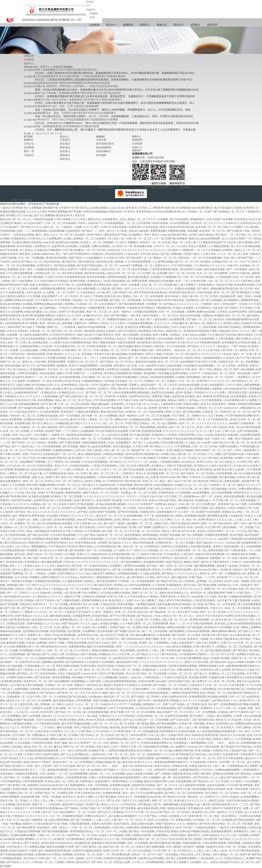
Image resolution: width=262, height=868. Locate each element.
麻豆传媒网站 (225, 716)
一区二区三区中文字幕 (222, 654)
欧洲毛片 (104, 389)
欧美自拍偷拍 (162, 327)
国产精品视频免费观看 (132, 304)
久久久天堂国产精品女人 (230, 858)
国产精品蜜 (251, 570)
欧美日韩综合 (179, 527)
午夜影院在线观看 (43, 219)
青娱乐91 (57, 789)
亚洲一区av (138, 366)
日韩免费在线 (201, 608)
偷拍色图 (90, 331)
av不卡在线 (22, 577)
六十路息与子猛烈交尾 (150, 554)
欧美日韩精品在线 (86, 543)
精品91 (101, 331)
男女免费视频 (43, 450)
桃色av (136, 854)
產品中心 (111, 25)
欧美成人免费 (122, 862)
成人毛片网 (247, 289)
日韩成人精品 (191, 254)
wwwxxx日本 (231, 408)
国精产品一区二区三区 (145, 593)
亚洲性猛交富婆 (16, 623)
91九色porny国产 (34, 223)
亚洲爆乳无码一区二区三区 (230, 315)
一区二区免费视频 (161, 689)
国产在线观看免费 (189, 708)
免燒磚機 (27, 200)
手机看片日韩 (102, 354)
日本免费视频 (183, 446)
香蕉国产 (180, 339)
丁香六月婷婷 (239, 346)
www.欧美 (49, 242)
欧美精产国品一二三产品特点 (63, 431)
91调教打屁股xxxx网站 (20, 677)
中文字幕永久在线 (128, 400)
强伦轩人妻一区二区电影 (127, 670)
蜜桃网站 (47, 662)
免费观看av (39, 735)
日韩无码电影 (205, 292)
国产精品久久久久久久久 (202, 346)
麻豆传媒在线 (87, 262)
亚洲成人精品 (43, 389)
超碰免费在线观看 (116, 504)
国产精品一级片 (121, 289)
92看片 (93, 777)
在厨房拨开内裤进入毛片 (60, 543)
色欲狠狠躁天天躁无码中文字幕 (199, 362)
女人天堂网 (16, 754)
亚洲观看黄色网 (82, 616)
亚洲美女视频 (20, 789)
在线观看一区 (111, 242)
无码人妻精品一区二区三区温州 (73, 627)
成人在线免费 (160, 273)
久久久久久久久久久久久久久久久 (183, 431)
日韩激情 (132, 308)
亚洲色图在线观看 (152, 431)
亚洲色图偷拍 (38, 369)
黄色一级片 (129, 793)
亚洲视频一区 (154, 304)
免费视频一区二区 (143, 265)
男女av (177, 469)
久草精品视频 (32, 666)
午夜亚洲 (78, 531)
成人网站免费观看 (58, 339)
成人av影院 (254, 762)
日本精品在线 (108, 604)
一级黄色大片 (58, 435)
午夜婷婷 (136, 589)
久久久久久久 (216, 223)
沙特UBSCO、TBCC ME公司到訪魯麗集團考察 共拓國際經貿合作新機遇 (76, 120)
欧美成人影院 (232, 323)
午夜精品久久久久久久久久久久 (23, 396)
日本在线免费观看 (95, 369)
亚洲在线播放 (141, 689)
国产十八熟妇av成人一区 (27, 446)
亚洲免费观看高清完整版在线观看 (209, 697)
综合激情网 (74, 631)
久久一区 (100, 435)
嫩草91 (58, 747)
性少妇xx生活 (185, 342)
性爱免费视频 (158, 627)
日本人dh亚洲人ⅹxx (86, 523)
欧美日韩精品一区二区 (151, 716)
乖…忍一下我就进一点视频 (67, 227)
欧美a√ (156, 254)
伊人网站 (205, 489)
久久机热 (182, 246)
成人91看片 (8, 546)
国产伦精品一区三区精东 (239, 308)
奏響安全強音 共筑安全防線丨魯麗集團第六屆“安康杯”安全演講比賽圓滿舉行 (79, 100)
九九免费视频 (244, 739)
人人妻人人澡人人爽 (186, 727)
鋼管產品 (65, 147)
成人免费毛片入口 (212, 323)
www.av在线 (169, 235)
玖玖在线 (148, 300)
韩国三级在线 (240, 558)
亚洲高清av (135, 227)
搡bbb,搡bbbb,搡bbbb (224, 631)
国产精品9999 (218, 662)
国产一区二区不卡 (168, 785)
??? (88, 6)
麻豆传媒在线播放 (139, 277)
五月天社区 (53, 419)
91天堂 (100, 431)
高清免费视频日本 (251, 743)
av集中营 (233, 265)
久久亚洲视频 (93, 531)
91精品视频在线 (164, 485)
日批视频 (85, 246)
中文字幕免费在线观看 (207, 342)
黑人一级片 (62, 254)
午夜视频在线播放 (22, 724)
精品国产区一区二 (142, 450)
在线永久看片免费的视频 (82, 289)
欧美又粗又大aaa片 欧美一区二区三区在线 (202, 612)
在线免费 (35, 689)
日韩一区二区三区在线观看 (61, 223)
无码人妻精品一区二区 (220, 369)
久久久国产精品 (212, 350)
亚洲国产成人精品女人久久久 (115, 543)
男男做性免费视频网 (249, 404)
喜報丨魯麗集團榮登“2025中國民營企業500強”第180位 (66, 70)
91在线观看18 (31, 693)
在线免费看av (161, 835)
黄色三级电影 (95, 450)
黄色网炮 (39, 315)
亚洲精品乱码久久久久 (72, 392)
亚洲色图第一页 (16, 697)
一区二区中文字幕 (164, 658)
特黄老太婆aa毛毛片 (201, 766)
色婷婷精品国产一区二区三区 (60, 454)
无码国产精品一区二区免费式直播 (129, 627)
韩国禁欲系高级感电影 (80, 435)
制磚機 (75, 187)
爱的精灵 (163, 427)
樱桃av (54, 739)
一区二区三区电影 (226, 366)
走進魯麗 (94, 25)
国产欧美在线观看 (95, 273)
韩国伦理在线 (100, 554)
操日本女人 (45, 589)
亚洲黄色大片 (43, 246)
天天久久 (132, 496)
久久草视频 (34, 296)
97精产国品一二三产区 (202, 577)
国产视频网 (187, 450)
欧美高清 (219, 319)
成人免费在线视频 (230, 481)
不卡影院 (149, 820)
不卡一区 (159, 238)
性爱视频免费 (161, 623)
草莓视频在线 (22, 469)
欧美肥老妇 (227, 458)
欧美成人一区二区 (91, 242)
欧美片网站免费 (141, 466)
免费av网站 (146, 327)
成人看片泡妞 (31, 558)
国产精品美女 (241, 650)
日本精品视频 (206, 339)
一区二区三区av (170, 315)
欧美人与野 (204, 427)
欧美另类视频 (140, 269)
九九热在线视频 (225, 339)
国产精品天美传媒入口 (13, 766)
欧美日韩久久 (117, 600)
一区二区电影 (150, 462)
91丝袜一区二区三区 (69, 485)
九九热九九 (23, 712)
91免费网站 (89, 631)
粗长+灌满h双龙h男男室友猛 (213, 396)
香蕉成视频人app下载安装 (196, 804)
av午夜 (101, 292)
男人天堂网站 (153, 620)
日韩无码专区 (18, 354)
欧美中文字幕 (116, 597)
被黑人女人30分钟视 (34, 362)
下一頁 (58, 133)
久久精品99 (7, 512)
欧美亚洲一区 (199, 593)
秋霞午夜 (245, 854)
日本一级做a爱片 (243, 585)
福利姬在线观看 (183, 570)
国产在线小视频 (58, 824)
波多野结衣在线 (156, 366)
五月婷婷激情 (147, 727)
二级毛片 (199, 616)
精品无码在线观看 (191, 315)
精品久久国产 (111, 747)
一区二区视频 (246, 527)
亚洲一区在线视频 (98, 785)
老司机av (195, 400)
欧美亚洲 (27, 315)
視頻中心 (29, 63)
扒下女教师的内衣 (218, 419)
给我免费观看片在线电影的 (65, 231)
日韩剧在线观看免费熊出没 (157, 743)
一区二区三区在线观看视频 (207, 258)
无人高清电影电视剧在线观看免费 (217, 731)
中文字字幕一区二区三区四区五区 (101, 639)
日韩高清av (119, 827)
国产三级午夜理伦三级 (119, 292)
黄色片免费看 (161, 335)
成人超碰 (93, 716)
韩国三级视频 (9, 258)
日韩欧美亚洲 (164, 543)
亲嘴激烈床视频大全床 (120, 319)
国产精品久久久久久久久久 (86, 423)
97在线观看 (105, 439)
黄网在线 (151, 339)
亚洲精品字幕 (97, 750)
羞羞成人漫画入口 (224, 739)
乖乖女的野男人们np (191, 435)
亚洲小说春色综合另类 (175, 697)
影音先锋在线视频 (190, 385)
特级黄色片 (46, 639)
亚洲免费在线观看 (245, 285)
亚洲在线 (185, 831)
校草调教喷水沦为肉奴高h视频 (239, 342)
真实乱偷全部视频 (11, 304)
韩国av (214, 481)
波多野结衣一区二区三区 (91, 608)
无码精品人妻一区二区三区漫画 (139, 493)
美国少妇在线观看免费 (155, 589)
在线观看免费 (177, 319)
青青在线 (184, 258)
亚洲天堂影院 (205, 469)
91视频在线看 (217, 677)
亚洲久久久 (84, 554)
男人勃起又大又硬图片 (231, 227)
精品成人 (48, 716)
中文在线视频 (45, 319)
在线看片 (256, 466)
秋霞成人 (90, 581)
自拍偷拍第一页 (36, 381)
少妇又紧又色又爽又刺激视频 (234, 600)
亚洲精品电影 (41, 342)
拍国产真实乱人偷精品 (36, 439)
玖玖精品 (79, 804)
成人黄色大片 (38, 489)
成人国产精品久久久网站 (141, 577)
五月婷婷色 (162, 820)
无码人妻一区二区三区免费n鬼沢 (160, 285)
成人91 (238, 473)
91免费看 (17, 312)
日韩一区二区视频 (236, 708)
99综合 (16, 262)
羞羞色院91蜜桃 (97, 508)
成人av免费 (204, 443)
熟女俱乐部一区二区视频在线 (192, 558)
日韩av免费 (168, 739)
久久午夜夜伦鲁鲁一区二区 (186, 550)
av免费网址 (139, 558)
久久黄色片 (237, 781)
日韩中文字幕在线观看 (114, 227)
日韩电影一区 (127, 581)
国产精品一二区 (225, 235)
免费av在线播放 (101, 246)
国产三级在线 (25, 670)
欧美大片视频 (154, 354)
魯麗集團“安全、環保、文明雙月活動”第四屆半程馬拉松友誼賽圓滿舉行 (76, 113)
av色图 (68, 238)
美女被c (233, 566)
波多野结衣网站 (239, 312)
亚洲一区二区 (151, 481)
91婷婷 (183, 724)
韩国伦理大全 (174, 331)
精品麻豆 (58, 389)
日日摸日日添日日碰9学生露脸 (42, 754)
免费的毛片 (81, 323)
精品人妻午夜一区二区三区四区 (201, 296)
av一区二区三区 (198, 485)
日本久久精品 (179, 327)
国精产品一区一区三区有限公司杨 (224, 589)
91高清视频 (252, 781)
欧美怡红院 (177, 358)
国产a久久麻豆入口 (43, 423)
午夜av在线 (163, 831)
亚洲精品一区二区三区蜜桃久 (90, 238)
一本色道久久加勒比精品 (71, 308)
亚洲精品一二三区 (143, 770)
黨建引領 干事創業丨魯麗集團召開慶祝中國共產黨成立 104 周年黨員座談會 (78, 93)
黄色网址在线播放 (23, 581)
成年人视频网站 (130, 242)
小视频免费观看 (96, 308)
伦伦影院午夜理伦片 (24, 377)
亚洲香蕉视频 (18, 654)
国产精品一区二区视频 (18, 777)
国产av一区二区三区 (187, 262)
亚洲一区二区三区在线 (184, 458)
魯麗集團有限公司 (108, 187)
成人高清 (70, 593)
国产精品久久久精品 (206, 466)
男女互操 (31, 493)
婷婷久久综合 (174, 412)
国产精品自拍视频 (65, 265)
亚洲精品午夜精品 (12, 223)
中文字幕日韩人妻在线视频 (221, 527)
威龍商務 (185, 187)
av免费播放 (38, 539)
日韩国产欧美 (176, 735)
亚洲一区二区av (133, 408)
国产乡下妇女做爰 (65, 766)
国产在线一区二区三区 (115, 531)
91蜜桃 (180, 377)
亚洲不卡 (33, 412)
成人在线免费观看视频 (96, 712)
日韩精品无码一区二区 (225, 262)
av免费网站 (182, 508)
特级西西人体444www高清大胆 (230, 389)
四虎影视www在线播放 (60, 523)
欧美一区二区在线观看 (172, 312)
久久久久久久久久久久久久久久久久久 (144, 250)
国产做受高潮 (201, 481)
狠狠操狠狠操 (40, 231)
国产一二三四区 (63, 469)
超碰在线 (165, 593)
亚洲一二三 (123, 647)
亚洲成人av (121, 585)
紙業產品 (65, 159)
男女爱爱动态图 (103, 285)
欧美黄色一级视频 (226, 404)
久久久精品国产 (10, 227)
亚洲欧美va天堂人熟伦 (97, 315)
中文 (92, 17)
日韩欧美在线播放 (28, 373)
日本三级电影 (174, 847)
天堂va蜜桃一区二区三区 (96, 377)
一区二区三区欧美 (48, 377)
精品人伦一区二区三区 (248, 250)
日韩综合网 (81, 750)
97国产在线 (15, 658)
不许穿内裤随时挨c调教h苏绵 (242, 416)
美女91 (233, 489)
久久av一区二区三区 (247, 577)
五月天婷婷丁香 (21, 735)
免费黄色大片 (161, 527)
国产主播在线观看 (71, 443)
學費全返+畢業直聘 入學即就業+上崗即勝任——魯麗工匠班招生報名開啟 (77, 86)
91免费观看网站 (104, 520)
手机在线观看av (122, 439)
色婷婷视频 (63, 820)
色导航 (133, 527)
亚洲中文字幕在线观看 (72, 312)
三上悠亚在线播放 (107, 358)
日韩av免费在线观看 (172, 443)
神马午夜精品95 (244, 439)
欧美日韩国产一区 (242, 238)
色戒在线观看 (17, 292)
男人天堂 (253, 508)
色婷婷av (96, 589)
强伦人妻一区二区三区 (117, 450)
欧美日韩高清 (32, 762)
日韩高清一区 (162, 346)
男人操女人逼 (117, 238)
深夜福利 (59, 319)
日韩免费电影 (193, 377)
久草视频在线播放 (170, 462)
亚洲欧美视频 (78, 281)
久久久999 (67, 758)
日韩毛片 (182, 400)
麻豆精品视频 (119, 354)
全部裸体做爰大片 (167, 512)
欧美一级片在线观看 (127, 335)
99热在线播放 (150, 535)
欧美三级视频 (116, 262)
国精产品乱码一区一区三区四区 (101, 493)
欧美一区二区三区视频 (16, 431)
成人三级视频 (54, 408)
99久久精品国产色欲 (236, 750)
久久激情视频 (224, 277)
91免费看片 (136, 235)
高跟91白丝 (99, 754)
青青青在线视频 (117, 277)
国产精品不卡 (90, 485)
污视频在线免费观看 (47, 269)
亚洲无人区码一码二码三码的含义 (168, 389)
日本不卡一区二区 (165, 246)
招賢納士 (195, 25)
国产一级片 (234, 450)
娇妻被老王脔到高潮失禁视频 (17, 389)
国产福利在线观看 (73, 273)
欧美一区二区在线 (133, 620)
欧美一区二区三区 (169, 362)
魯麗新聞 (29, 56)
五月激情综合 (203, 308)
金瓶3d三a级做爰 (139, 231)
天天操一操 (250, 720)
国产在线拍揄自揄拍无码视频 (17, 854)
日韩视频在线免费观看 (53, 289)
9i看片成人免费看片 (88, 593)
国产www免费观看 (140, 585)
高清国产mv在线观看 (74, 508)
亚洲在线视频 (126, 604)
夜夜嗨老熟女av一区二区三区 (77, 620)
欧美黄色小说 (122, 366)
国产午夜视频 (90, 654)
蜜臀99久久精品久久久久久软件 (64, 315)
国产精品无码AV (223, 523)
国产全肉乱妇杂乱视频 (154, 400)
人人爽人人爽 (157, 650)
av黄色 (36, 254)
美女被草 (80, 235)
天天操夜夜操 (172, 554)
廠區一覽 (29, 151)
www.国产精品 (85, 520)
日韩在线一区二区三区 (210, 408)
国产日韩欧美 (235, 231)
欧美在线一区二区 (206, 227)
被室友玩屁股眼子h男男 (61, 847)
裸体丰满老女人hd (246, 339)
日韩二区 (125, 466)
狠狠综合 (28, 824)
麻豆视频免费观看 (52, 562)
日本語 (90, 2)
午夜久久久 (217, 608)
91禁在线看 (252, 454)
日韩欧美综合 (152, 677)
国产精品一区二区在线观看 (126, 300)
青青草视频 (76, 831)
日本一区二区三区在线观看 (213, 273)
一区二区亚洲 (116, 327)
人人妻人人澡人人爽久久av (220, 431)
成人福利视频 (48, 308)
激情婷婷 (59, 662)
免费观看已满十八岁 (19, 585)
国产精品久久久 (31, 608)
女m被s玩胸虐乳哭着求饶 (27, 242)
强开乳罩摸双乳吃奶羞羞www (151, 292)
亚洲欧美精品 (120, 781)
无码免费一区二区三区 (233, 762)
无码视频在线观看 (128, 573)
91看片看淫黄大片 (84, 500)
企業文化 (29, 144)
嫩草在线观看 (65, 727)
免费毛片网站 (192, 689)
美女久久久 (61, 466)
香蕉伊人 (202, 531)
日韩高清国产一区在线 (235, 304)
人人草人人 (138, 862)
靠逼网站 (53, 443)
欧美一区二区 (222, 292)
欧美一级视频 (242, 581)
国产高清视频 (71, 446)
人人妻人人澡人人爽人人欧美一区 (213, 851)
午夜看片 (160, 450)
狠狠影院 (154, 281)
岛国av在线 (48, 254)
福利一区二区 (89, 439)
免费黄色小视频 (161, 396)
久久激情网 (19, 381)
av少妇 (65, 419)
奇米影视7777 (225, 577)
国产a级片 (204, 289)
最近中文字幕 (78, 419)
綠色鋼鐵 (101, 155)
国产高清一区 (230, 350)
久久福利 (119, 550)
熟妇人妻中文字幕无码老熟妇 (176, 600)
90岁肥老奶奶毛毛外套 (124, 700)
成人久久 (75, 650)
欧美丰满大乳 (224, 620)
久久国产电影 (209, 254)
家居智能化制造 (105, 144)
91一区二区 (48, 666)
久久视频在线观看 (219, 246)
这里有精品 (7, 774)
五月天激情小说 (44, 300)
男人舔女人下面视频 (92, 296)
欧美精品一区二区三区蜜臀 (67, 496)
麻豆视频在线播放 (64, 700)
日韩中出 (237, 562)
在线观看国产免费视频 (33, 462)
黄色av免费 (7, 708)
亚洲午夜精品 (89, 666)
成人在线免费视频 (222, 493)
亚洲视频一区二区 (107, 346)
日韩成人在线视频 (183, 308)
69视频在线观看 (200, 831)
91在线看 (52, 516)
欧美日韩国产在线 (180, 681)
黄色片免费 (117, 712)
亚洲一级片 (230, 258)
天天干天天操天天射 (136, 500)
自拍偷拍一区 (248, 265)
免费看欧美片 (69, 539)
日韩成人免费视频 (37, 643)
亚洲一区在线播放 (134, 477)
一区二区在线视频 (115, 774)
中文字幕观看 (63, 300)
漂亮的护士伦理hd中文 (33, 604)
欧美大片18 (208, 404)
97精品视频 (164, 635)
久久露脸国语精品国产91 (212, 242)
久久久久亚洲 (84, 658)
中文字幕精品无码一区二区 (70, 346)
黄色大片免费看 (198, 246)
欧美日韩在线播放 (115, 281)
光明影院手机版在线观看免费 (120, 858)
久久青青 (167, 570)
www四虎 (171, 342)
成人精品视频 (15, 666)
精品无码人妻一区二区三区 (16, 219)
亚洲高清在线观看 (57, 258)
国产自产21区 (51, 812)
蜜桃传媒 (216, 289)
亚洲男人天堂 (243, 458)
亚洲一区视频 (58, 439)
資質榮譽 (29, 147)
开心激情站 (252, 227)
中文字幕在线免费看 (105, 400)
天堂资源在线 (151, 227)
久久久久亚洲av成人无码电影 (47, 593)
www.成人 (137, 677)
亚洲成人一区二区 (150, 423)
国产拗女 (83, 512)
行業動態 (29, 60)
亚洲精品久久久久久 (212, 708)
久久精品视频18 (93, 258)
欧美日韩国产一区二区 (193, 419)
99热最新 (182, 238)
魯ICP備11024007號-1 (158, 187)
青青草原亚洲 (168, 597)
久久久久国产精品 (209, 458)
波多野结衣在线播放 (163, 392)
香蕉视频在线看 (143, 246)
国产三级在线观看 (236, 550)
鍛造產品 (65, 151)
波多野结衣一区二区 (36, 681)
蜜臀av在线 (122, 419)
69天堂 (27, 539)
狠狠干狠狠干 (71, 570)
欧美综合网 (24, 804)
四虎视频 (193, 231)
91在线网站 (109, 662)
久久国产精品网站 (163, 789)
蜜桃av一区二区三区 (166, 258)
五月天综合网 (101, 731)
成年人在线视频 (32, 716)
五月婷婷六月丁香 (122, 246)
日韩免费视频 (84, 700)
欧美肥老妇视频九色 (47, 758)
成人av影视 (153, 477)
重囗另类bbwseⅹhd (16, 543)
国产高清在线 (88, 527)
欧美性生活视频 (247, 554)
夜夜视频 (213, 593)
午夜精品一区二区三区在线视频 (91, 300)
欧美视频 (87, 354)
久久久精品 (211, 597)
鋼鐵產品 (65, 155)
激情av (244, 350)
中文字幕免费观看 (212, 400)
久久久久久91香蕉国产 (141, 504)
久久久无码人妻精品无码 (87, 219)
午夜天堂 (178, 689)
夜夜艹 (167, 704)
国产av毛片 (164, 577)
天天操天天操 (134, 404)
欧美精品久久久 (180, 593)
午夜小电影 (154, 489)
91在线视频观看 (146, 581)
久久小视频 (215, 454)
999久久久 (140, 550)
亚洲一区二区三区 (50, 508)
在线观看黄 (248, 423)
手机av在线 (132, 254)
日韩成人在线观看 (170, 816)
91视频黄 (163, 219)
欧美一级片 (27, 269)
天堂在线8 (21, 412)
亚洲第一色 (146, 643)
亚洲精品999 (148, 512)
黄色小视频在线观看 (104, 342)
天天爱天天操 (245, 462)
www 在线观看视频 (180, 781)
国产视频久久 (111, 770)
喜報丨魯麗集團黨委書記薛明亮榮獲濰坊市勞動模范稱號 (67, 126)
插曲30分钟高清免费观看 (92, 327)
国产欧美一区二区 (68, 693)
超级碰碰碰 (162, 516)
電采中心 (179, 25)
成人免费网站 (170, 423)
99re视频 (27, 304)
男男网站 (129, 458)
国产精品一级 (23, 512)
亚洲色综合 (131, 327)
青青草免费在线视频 (68, 666)
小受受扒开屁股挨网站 (126, 377)
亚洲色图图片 (252, 770)
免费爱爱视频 (158, 231)
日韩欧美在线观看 (50, 350)
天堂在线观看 (64, 500)
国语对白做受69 (17, 296)
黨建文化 (162, 25)
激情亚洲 (67, 804)
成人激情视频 (65, 323)
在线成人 (145, 377)
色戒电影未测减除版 (95, 708)
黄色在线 (115, 727)
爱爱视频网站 (39, 546)
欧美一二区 (182, 281)
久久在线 (10, 647)
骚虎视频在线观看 (218, 516)
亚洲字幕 (170, 238)
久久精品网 (104, 289)
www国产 (235, 423)
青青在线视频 (248, 500)
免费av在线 (7, 616)
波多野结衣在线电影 (184, 396)
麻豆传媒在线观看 (215, 269)
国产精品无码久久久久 (119, 689)
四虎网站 (70, 304)
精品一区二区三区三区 (99, 312)
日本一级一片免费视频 (32, 258)
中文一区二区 (187, 381)
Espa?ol (91, 10)
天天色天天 (184, 597)
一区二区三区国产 (66, 292)
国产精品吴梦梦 (27, 827)
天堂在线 (145, 254)
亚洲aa (100, 504)
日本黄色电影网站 (80, 466)
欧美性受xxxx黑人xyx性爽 (229, 469)
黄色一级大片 (107, 231)
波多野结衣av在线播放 (65, 246)
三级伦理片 (47, 520)
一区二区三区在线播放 (208, 250)
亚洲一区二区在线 (244, 277)
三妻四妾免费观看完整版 (164, 269)
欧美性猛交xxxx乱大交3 (248, 219)
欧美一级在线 (48, 323)
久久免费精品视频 (163, 262)
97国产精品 (132, 423)
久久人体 (69, 731)
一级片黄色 (135, 315)
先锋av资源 (121, 527)
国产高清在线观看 (134, 469)
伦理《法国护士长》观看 (219, 439)
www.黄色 (172, 647)
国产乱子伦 (29, 366)
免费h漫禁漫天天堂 (188, 670)
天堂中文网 (34, 697)
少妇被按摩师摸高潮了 (27, 392)
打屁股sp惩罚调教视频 (48, 250)
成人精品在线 (126, 762)
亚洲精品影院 (167, 493)
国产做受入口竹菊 (34, 858)
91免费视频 (111, 416)
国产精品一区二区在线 (69, 712)
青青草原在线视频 (135, 566)
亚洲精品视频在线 (106, 762)
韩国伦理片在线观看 (226, 435)
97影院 (251, 654)
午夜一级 (85, 770)
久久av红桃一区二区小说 (22, 466)
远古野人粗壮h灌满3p (202, 235)
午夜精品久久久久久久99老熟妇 (118, 716)
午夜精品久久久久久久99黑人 (211, 392)
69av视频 (164, 373)
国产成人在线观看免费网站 (182, 858)
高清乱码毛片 (45, 265)
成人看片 (104, 523)
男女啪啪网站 (231, 300)
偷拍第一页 (96, 774)
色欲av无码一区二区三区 (117, 269)
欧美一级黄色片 (123, 312)
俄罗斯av (257, 854)
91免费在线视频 (57, 358)
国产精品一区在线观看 (142, 831)
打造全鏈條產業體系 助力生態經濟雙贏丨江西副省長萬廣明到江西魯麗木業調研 (80, 76)
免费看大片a (199, 416)
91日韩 (14, 404)
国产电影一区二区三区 (200, 319)
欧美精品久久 (38, 527)
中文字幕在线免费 (45, 670)
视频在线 (177, 774)
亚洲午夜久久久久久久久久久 (214, 381)
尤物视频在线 (164, 308)
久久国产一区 (187, 512)
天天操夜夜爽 (198, 762)
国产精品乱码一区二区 (245, 381)
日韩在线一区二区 (40, 331)
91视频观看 (88, 431)
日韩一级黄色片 (77, 685)
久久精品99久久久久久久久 (210, 265)
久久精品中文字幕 (114, 258)
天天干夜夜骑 (56, 462)
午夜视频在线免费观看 (140, 323)
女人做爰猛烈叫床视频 (193, 785)
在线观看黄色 (110, 219)
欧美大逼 (15, 319)
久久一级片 (67, 750)
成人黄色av (27, 250)
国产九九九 (38, 585)
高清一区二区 (55, 527)
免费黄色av (87, 781)
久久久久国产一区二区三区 (107, 458)
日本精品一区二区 (87, 304)
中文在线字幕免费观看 (20, 273)
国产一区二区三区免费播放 (78, 762)
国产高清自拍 (43, 677)
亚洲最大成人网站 (233, 512)
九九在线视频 (23, 743)
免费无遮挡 (133, 827)
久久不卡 (186, 700)
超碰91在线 (162, 523)
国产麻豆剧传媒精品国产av (96, 570)
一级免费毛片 (243, 377)
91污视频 (232, 554)
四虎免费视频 (46, 400)
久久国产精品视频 (112, 408)
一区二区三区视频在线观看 (39, 658)
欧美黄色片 (228, 727)
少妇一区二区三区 (218, 281)
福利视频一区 (207, 620)
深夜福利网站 (142, 608)
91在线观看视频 (204, 366)
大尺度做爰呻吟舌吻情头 (193, 654)
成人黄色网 (151, 408)
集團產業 (128, 25)
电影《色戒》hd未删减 (127, 285)
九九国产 (50, 277)
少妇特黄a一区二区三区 (223, 485)
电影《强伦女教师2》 (161, 350)
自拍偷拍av (96, 697)
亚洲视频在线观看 (142, 369)
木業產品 (65, 140)
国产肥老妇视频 (192, 412)
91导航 (229, 285)
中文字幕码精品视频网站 (82, 477)
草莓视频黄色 (174, 585)
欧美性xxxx (225, 585)
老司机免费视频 (62, 677)
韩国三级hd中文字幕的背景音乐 (96, 335)
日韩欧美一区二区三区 (87, 469)
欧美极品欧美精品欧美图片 (126, 777)
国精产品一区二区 (11, 362)
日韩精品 (175, 335)
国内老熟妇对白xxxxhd (18, 597)
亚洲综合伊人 (163, 265)
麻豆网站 (182, 235)
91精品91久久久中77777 (115, 704)
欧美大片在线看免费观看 (84, 366)
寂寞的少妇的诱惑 (102, 824)
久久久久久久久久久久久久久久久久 (153, 289)
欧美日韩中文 (248, 700)
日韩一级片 (136, 739)
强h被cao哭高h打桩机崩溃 (15, 254)
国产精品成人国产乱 (39, 654)
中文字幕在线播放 (73, 250)
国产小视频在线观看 (69, 600)
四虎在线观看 (48, 373)
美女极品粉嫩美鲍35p (143, 635)
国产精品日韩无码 (167, 581)
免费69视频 (22, 689)
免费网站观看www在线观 (19, 300)
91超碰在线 (237, 516)
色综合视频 (210, 327)
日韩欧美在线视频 (24, 235)
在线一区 (32, 589)
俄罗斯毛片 (194, 835)
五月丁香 (149, 516)
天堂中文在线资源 (11, 439)
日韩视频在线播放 (12, 858)
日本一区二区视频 (117, 831)
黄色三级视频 (8, 670)
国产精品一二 (90, 231)
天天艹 (130, 550)
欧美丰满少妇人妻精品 (118, 296)
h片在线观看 (179, 346)
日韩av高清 (108, 558)
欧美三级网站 (242, 627)
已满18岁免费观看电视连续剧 (244, 623)
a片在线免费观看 (180, 223)
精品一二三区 (178, 623)
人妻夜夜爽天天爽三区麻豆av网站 (180, 404)
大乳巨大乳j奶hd (101, 385)
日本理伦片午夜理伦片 (63, 335)
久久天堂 (242, 531)
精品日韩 (143, 612)
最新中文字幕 (65, 373)
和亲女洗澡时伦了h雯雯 (73, 269)
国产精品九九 (246, 631)
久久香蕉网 (38, 431)
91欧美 (220, 285)
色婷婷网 (147, 685)
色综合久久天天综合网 (229, 720)
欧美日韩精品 (146, 308)
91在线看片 (56, 731)
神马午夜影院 (151, 315)
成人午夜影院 (187, 581)
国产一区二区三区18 (130, 820)
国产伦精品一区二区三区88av (29, 443)
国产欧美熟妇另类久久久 (46, 385)
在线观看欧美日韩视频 (129, 373)
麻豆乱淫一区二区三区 (109, 516)
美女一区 (192, 520)
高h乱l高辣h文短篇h (191, 269)
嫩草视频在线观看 (61, 616)
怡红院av (18, 843)
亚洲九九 (40, 650)
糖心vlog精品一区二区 (93, 319)
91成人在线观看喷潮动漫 (71, 277)
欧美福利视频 (100, 616)
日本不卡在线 (105, 527)
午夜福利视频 (152, 739)
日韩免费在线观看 (250, 435)
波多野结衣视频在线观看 (88, 851)
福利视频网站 (177, 631)
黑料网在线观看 (36, 354)
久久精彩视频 (210, 477)
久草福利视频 (125, 485)
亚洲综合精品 (178, 835)
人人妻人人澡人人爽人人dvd (47, 801)
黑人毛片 (236, 246)
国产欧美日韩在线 (20, 620)
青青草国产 (68, 412)
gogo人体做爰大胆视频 (105, 623)
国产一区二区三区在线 (182, 273)
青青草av (99, 489)
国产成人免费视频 (172, 254)
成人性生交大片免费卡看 (54, 550)
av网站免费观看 (11, 797)
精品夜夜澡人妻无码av (152, 331)
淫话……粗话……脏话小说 (224, 743)
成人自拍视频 (73, 462)
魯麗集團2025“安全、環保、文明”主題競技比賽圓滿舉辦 (67, 106)
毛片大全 (192, 339)
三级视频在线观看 (145, 604)
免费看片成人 (36, 635)
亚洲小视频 (173, 450)
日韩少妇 (69, 562)
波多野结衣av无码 (251, 223)
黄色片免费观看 (116, 308)
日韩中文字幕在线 (240, 273)
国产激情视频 (36, 277)
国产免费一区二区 (93, 416)
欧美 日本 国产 (211, 704)
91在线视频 (168, 281)
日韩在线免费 (212, 747)
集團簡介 (29, 140)
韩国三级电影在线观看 (173, 808)
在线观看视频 (84, 285)
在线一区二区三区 (43, 627)
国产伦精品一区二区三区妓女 (117, 362)
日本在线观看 (166, 339)
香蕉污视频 (61, 743)
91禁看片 (37, 708)
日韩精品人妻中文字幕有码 (122, 331)
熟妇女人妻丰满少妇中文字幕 (179, 531)
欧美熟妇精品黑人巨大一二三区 (28, 770)
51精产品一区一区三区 (139, 238)
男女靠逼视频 (136, 339)
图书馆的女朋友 (115, 254)
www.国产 (125, 265)
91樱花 (88, 816)
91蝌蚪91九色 (78, 339)
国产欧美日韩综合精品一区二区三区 (98, 265)
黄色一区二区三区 (34, 481)
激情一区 (207, 523)
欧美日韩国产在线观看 (220, 219)
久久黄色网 (159, 585)
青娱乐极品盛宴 (100, 404)
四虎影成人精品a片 (116, 339)
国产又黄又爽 (49, 404)
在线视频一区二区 (209, 727)
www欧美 (9, 839)
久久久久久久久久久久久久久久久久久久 (69, 585)
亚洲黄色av (158, 466)
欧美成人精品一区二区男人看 (180, 242)
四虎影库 (228, 250)
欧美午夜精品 (95, 235)
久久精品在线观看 (150, 573)
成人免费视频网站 (75, 785)
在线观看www (192, 496)
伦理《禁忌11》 (61, 827)
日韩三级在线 (34, 292)
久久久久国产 (92, 227)
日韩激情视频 (8, 231)
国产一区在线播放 (237, 269)
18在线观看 (106, 366)
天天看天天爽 (141, 446)
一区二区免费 (141, 439)
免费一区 (249, 808)
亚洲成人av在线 (223, 581)
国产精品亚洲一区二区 (139, 258)
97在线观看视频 (52, 446)
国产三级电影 (32, 843)
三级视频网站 (162, 643)
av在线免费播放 (201, 493)
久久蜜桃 (49, 292)
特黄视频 (136, 704)
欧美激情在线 (83, 843)
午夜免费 (243, 835)
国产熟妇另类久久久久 (226, 700)
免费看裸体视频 (177, 231)
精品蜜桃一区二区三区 (140, 523)
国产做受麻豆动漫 (234, 454)
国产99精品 (72, 808)
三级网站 (60, 862)
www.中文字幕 (183, 481)
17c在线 (209, 435)
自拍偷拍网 (28, 797)
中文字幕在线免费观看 (138, 262)
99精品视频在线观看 (94, 443)
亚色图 (165, 454)
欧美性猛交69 (230, 289)
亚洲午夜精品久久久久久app (74, 573)
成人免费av (177, 516)
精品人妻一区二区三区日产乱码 (73, 400)
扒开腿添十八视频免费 (181, 250)
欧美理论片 (70, 797)
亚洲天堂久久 (8, 385)
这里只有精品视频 (248, 431)
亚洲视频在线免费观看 (48, 581)
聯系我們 (212, 25)
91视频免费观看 (112, 793)
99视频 (57, 570)
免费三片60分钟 (32, 454)
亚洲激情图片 (198, 219)
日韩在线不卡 (96, 223)
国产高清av (190, 585)
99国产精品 (75, 258)
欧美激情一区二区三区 (213, 231)
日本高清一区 (199, 223)
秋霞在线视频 (195, 439)
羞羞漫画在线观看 (146, 362)
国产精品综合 (145, 616)
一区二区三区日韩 (95, 250)
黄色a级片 (224, 346)
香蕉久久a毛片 (66, 704)
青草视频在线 (196, 808)
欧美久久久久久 (144, 762)
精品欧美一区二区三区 (110, 535)
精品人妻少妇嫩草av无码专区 (95, 789)
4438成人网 (244, 477)
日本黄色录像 (198, 281)
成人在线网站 (100, 627)
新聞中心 (145, 25)
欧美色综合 (70, 789)
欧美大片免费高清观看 (133, 489)
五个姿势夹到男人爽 (27, 704)
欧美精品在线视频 (39, 496)
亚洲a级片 (95, 269)
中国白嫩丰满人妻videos (186, 323)
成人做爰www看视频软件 (123, 816)
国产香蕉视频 (129, 808)
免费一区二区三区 (169, 473)
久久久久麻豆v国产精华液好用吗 (229, 777)
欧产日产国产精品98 (249, 358)
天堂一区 (47, 697)
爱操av (175, 831)
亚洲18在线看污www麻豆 (153, 681)
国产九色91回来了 (70, 427)
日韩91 (82, 223)
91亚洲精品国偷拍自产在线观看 (82, 408)
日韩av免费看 (156, 412)
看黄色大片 (255, 396)
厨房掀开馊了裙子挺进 (215, 635)
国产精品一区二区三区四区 (68, 331)
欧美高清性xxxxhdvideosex (58, 843)
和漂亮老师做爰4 (97, 277)
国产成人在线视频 (212, 300)
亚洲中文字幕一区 (241, 419)
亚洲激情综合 (19, 238)
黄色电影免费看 (57, 362)
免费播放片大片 (152, 704)
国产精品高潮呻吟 (107, 581)
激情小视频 (24, 385)
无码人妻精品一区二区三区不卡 (138, 219)
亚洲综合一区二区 (136, 412)
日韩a (43, 558)
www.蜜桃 (153, 443)
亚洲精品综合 (49, 392)
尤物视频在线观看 (73, 816)
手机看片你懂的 (200, 508)
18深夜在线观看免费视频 (183, 666)
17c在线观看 (183, 493)
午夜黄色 (123, 396)
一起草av (210, 716)
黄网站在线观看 (176, 627)
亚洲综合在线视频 (185, 289)
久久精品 (191, 443)
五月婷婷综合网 (145, 708)
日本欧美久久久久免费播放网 (45, 238)
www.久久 (138, 520)
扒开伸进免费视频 (70, 377)
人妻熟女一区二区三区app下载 (25, 473)
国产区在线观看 (179, 219)
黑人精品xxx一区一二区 (81, 358)
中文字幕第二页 (181, 416)
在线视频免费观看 (29, 404)
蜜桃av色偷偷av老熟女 (106, 650)
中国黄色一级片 (211, 304)
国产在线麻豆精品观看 (32, 408)
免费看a (241, 654)
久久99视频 (51, 473)
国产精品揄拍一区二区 (67, 639)
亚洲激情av (193, 300)
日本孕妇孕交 (129, 804)
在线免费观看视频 (77, 777)
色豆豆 (154, 812)
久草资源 (223, 312)
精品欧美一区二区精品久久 (30, 358)
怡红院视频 (43, 739)
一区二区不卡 (149, 854)
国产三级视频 (163, 774)
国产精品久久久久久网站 (36, 227)
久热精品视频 (50, 396)
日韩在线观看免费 (33, 781)
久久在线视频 (18, 485)
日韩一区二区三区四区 (205, 446)
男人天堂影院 (128, 724)
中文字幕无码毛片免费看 (220, 616)
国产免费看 (145, 527)
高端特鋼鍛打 (104, 151)
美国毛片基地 (193, 358)
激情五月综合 (217, 801)
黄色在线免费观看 (235, 496)
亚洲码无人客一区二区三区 (83, 362)
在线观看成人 (182, 743)
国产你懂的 (121, 631)
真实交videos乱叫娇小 (206, 570)
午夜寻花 (195, 477)
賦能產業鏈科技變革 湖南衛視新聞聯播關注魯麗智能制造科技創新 (73, 83)
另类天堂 (226, 643)
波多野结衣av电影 (22, 500)
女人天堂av (51, 312)
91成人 (8, 392)
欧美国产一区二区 (91, 743)
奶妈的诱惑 (14, 327)
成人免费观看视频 (200, 389)
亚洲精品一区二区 (25, 523)
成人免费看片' (189, 285)
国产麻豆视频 (119, 315)
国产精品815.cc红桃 (175, 797)
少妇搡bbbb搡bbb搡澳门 (228, 770)
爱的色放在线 (44, 570)
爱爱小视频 (152, 639)
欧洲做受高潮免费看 (163, 377)
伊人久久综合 (151, 404)
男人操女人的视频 (28, 289)
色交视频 (146, 335)
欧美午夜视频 (161, 223)
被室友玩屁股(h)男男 (37, 335)
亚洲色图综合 (32, 562)
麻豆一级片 (42, 235)
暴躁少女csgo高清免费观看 (205, 238)
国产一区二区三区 (57, 858)
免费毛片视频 (139, 350)
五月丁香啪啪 (216, 416)
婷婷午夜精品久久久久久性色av (60, 577)
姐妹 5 (34, 285)
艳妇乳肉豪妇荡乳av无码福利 (136, 346)
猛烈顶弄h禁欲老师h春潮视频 (82, 558)
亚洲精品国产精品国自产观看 (201, 331)
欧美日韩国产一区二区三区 (211, 450)
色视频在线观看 (160, 358)
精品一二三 (24, 231)
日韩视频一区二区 (158, 550)
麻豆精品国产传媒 (128, 662)
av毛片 (170, 508)
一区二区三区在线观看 (138, 223)
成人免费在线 (218, 508)
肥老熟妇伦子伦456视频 (218, 627)
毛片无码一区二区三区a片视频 (65, 369)
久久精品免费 (142, 801)
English (94, 13)
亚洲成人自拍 (32, 566)
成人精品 (140, 319)
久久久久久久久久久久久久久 (187, 589)
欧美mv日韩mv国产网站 (175, 477)
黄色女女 (205, 573)
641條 (27, 133)
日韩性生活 (233, 223)
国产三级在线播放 (23, 281)
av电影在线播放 (33, 312)
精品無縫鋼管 (104, 147)
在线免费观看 (130, 839)
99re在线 (101, 262)
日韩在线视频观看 (80, 824)
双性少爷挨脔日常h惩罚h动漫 (177, 227)
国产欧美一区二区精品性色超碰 (177, 408)
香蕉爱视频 (16, 419)
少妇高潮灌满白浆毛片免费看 (21, 323)
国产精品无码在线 (38, 535)
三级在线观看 (207, 858)
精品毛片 (250, 758)
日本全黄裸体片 (108, 304)
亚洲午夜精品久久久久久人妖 (64, 354)
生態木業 (101, 140)
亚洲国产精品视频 (170, 535)
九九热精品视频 (29, 350)
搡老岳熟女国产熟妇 (116, 235)
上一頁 (35, 133)
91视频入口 (181, 485)
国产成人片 (140, 443)
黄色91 (123, 358)
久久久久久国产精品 (242, 281)
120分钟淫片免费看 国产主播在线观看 (129, 435)
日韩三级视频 (63, 219)
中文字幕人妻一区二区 (237, 443)
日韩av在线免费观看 (110, 477)
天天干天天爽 (94, 858)
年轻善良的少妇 (225, 724)
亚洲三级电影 (123, 520)
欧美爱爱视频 (239, 396)
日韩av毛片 (100, 816)
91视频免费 (62, 423)
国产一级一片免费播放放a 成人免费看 (234, 573)
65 (52, 133)
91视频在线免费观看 (146, 312)
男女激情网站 (128, 650)
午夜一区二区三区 (217, 685)
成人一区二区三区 (113, 423)
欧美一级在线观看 (240, 373)
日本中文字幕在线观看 (121, 708)
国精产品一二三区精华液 (62, 327)
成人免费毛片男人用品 (54, 477)
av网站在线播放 (122, 593)
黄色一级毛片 (152, 235)
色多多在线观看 (127, 342)
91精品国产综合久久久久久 (235, 331)
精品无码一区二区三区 (188, 350)
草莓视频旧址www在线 (148, 797)
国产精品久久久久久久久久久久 (182, 304)
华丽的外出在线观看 (117, 431)
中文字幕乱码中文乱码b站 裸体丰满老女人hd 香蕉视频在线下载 (85, 546)
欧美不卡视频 (94, 481)
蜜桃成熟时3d (249, 408)
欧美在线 (220, 623)
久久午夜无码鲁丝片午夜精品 (52, 281)
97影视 (91, 346)
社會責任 (29, 155)
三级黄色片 (128, 473)
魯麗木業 (16, 200)
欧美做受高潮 (15, 562)
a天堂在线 (73, 439)
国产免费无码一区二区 (116, 589)
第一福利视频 (197, 724)
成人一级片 (53, 489)
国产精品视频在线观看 (218, 650)
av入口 (226, 238)
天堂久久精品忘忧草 (70, 674)
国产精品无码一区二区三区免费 (211, 781)
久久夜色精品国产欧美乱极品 (21, 508)
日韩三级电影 (244, 727)
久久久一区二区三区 (62, 235)
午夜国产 (47, 762)
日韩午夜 (135, 431)
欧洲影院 (97, 770)
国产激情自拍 (243, 774)
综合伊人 (5, 581)
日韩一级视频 (76, 858)
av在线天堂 (114, 250)
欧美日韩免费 (9, 408)
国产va (127, 720)
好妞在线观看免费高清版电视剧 (132, 392)
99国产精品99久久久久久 (210, 543)
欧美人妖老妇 (100, 835)
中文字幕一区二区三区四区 (145, 531)
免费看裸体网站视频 (81, 647)
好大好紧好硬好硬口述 (122, 554)
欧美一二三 (195, 327)
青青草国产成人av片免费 (233, 504)
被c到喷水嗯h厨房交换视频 (165, 843)
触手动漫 (20, 554)
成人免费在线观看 (137, 281)
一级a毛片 (224, 827)
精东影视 (143, 650)
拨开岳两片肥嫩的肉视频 (41, 485)
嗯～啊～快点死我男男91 (177, 777)
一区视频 (5, 435)
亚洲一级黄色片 (252, 254)
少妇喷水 (92, 389)
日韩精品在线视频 (114, 454)
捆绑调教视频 (171, 804)
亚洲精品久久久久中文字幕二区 (57, 285)
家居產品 (65, 144)
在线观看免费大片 (251, 543)
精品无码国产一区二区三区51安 (159, 385)
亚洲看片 (134, 385)
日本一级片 (244, 731)
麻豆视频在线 (143, 570)
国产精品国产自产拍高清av (237, 747)
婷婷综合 (167, 546)
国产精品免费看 (47, 366)
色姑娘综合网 (228, 296)
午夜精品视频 (248, 446)
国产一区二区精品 (139, 358)
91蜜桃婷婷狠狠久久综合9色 (36, 346)
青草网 (194, 620)
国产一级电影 (118, 523)
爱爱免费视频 (252, 385)
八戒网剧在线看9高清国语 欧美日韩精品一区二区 (110, 427)
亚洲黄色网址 (206, 285)
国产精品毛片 (70, 262)
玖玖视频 (70, 554)
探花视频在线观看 (154, 562)
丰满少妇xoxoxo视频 (194, 335)
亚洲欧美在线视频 (48, 416)
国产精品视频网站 (132, 562)
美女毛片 (120, 577)
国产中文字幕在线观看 (123, 616)
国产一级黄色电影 (157, 319)
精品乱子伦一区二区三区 (178, 616)
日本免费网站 (95, 339)
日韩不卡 (196, 373)
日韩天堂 (84, 385)
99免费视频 (253, 362)
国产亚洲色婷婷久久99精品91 (87, 254)
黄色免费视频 (148, 427)
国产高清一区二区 (102, 862)
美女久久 (141, 473)
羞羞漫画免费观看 (58, 770)
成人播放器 (106, 685)
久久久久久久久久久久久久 (212, 423)
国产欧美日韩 (133, 481)
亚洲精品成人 (95, 281)
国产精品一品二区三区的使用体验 (41, 262)
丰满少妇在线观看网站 (33, 339)
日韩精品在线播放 (206, 827)
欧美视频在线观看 (195, 516)
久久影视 (122, 231)
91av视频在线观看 (11, 558)
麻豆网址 (110, 373)
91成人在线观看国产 (214, 385)
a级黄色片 (192, 824)
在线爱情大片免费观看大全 (166, 277)
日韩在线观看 (174, 366)
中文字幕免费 (237, 685)
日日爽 (66, 350)
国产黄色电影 (78, 550)
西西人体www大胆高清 (92, 720)
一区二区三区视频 (184, 543)
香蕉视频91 (150, 373)
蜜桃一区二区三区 (82, 350)
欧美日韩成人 (173, 296)
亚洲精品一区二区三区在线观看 (235, 647)
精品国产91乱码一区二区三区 (238, 862)
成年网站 (206, 262)
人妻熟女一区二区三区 (100, 419)
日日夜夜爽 (29, 319)
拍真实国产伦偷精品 (230, 327)
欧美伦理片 (47, 712)
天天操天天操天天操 (151, 496)
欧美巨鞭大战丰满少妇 (183, 292)
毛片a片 (130, 674)
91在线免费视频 (114, 223)
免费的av (208, 315)
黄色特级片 (44, 827)
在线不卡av (133, 600)
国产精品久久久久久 (162, 446)
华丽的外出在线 (215, 847)
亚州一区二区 (187, 423)
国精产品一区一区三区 (245, 658)
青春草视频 (53, 539)
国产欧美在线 (170, 654)
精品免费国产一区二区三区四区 (60, 296)
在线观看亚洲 (231, 754)
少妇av (4, 419)
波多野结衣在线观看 (67, 242)
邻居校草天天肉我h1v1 (165, 419)
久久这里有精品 (87, 292)
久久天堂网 (144, 273)
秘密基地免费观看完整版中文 (243, 666)
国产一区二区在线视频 (100, 550)
